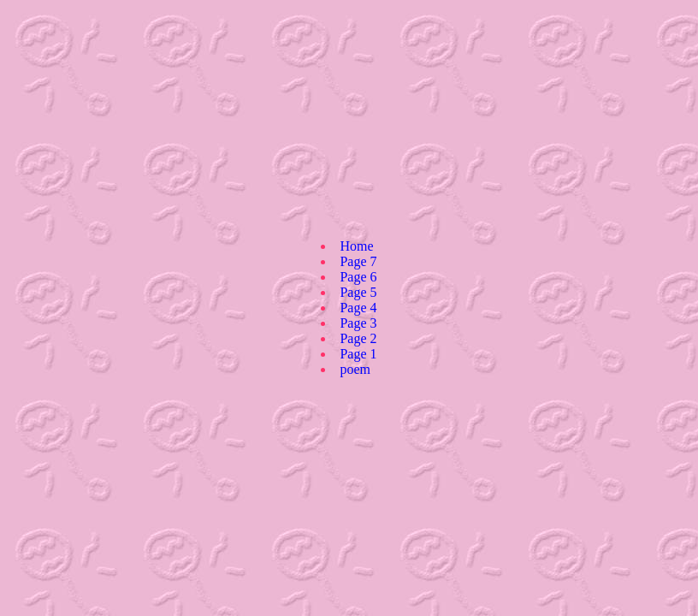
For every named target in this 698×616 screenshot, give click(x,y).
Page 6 (358, 277)
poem (355, 369)
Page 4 (358, 308)
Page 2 (358, 338)
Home (356, 246)
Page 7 (358, 261)
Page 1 (358, 354)
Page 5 (358, 292)
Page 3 (358, 323)
